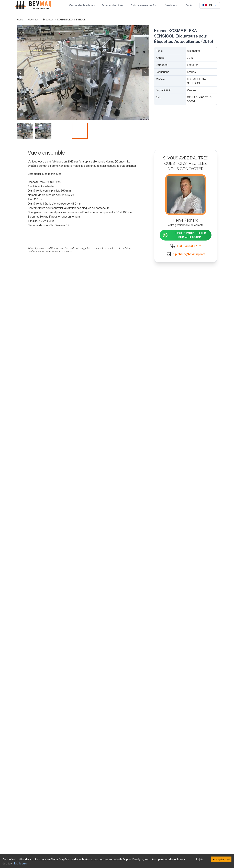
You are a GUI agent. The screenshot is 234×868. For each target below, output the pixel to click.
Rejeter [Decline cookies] (200, 859)
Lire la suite (21, 863)
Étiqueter (48, 20)
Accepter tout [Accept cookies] (221, 859)
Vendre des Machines (82, 5)
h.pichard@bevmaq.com (189, 254)
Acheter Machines (112, 5)
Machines (33, 20)
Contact (190, 5)
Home (20, 20)
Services (172, 5)
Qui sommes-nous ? (144, 5)
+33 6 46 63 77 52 (189, 246)
